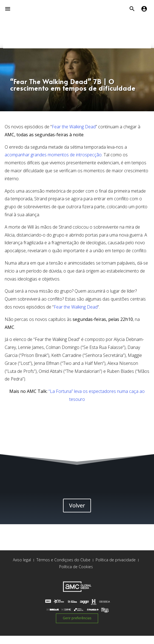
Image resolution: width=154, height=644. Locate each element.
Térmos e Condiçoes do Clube (63, 560)
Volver (77, 505)
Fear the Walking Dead (74, 127)
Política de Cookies (76, 567)
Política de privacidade (116, 560)
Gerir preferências (77, 618)
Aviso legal (22, 560)
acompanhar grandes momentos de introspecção (53, 155)
